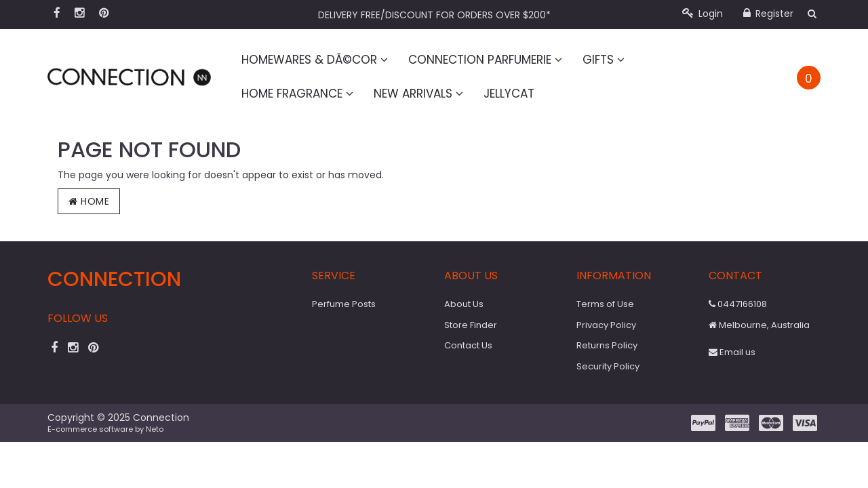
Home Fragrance (297, 94)
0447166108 (738, 304)
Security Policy (608, 366)
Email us (732, 352)
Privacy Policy (606, 325)
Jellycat (509, 94)
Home (89, 201)
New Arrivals (418, 94)
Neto (155, 429)
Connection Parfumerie (485, 60)
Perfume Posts (344, 304)
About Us (464, 304)
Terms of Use (605, 304)
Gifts (604, 60)
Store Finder (471, 325)
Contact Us (468, 345)
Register (768, 14)
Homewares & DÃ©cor (315, 60)
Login (703, 14)
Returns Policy (607, 345)
